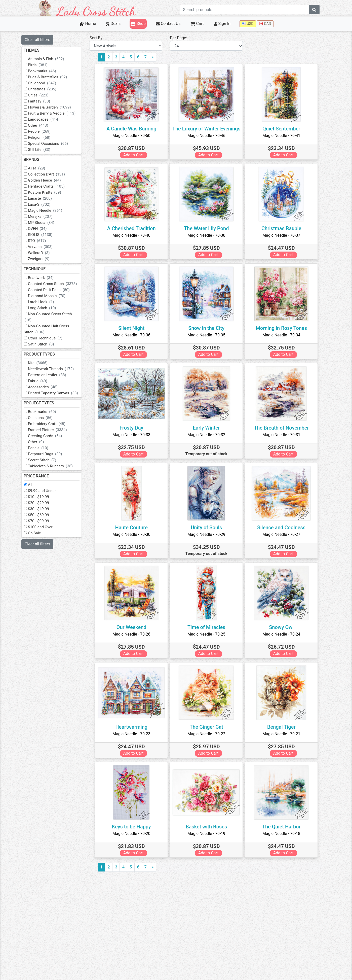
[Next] (156, 57)
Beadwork (44, 278)
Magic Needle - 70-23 (133, 734)
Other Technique (49, 338)
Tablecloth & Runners (54, 466)
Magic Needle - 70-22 (208, 734)
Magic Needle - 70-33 (133, 435)
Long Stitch (46, 308)
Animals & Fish (50, 59)
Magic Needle (49, 211)
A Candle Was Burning (133, 129)
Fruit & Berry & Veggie (55, 113)
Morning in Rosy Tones (283, 328)
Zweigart (42, 259)
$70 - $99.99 (42, 521)
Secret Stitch (46, 460)
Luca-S (43, 204)
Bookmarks (46, 71)
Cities (42, 95)
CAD (265, 24)
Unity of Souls (208, 528)
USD (248, 24)
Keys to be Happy (133, 827)
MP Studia (45, 223)
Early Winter (208, 428)
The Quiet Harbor (283, 827)
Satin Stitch (45, 344)
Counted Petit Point (52, 290)
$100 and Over (44, 527)
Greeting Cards (48, 436)
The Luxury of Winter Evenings (208, 129)
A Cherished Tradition (133, 228)
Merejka (44, 217)
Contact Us (168, 24)
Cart (197, 24)
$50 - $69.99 (42, 515)
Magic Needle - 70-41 (283, 136)
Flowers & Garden (53, 107)
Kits (41, 363)
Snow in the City (208, 328)
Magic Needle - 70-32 (208, 435)
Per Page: (181, 38)
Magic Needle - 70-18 (283, 834)
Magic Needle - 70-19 (208, 834)
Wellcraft (42, 253)
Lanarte (43, 198)
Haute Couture (133, 528)
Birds (41, 65)
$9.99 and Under (45, 491)
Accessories (46, 387)
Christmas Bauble (283, 228)
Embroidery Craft (50, 424)
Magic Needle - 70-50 (133, 136)
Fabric (41, 381)
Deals (113, 24)
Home (88, 24)
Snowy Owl (283, 627)
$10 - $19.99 (42, 497)
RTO (41, 241)
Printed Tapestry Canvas (56, 393)
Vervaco (44, 247)
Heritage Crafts (50, 186)
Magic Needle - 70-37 (283, 235)
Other (42, 125)
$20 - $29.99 (42, 503)
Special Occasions (51, 144)
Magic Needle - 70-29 (208, 534)
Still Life (43, 150)
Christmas (46, 89)
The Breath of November (283, 428)
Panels (42, 448)
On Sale (38, 533)
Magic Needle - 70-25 (208, 634)
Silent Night (133, 328)
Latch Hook (45, 302)
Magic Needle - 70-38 (208, 235)
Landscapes (47, 119)
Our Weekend (133, 627)
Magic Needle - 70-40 (133, 235)
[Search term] (245, 10)
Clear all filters (41, 40)
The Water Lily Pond (208, 228)
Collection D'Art (50, 174)
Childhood (46, 83)
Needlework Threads (54, 369)
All (34, 485)
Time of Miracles (208, 627)
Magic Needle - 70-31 (283, 435)
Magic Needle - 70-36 (133, 335)
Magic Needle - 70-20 (133, 834)
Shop (138, 24)
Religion (43, 137)
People (43, 131)
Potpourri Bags (49, 454)
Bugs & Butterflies (51, 77)
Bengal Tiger (283, 727)
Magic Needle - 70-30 (133, 534)
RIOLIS (44, 235)
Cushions (44, 418)
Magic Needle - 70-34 (283, 335)
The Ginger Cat (208, 727)
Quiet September (283, 129)
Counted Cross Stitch (56, 284)
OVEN (41, 229)
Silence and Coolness (283, 528)
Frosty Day (133, 428)
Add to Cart (135, 155)
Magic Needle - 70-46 (208, 136)
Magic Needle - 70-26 (133, 634)
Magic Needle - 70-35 (208, 335)
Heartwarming (133, 727)
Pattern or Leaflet (51, 375)
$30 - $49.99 (42, 509)
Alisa (40, 168)
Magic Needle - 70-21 (283, 734)
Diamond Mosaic (50, 296)
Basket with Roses (208, 827)
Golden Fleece (48, 180)
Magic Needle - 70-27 (283, 534)
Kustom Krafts (48, 192)
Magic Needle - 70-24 (283, 634)
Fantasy (43, 101)
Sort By (100, 38)
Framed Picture (51, 430)
